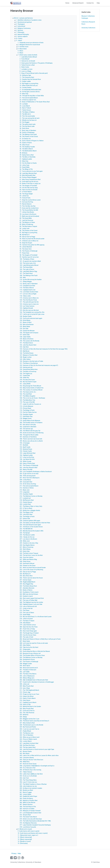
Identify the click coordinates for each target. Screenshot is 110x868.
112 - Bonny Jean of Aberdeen (29, 284)
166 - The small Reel (26, 394)
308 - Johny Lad (24, 684)
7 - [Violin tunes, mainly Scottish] (27, 55)
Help (98, 3)
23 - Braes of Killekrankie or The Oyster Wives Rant (35, 102)
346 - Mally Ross (25, 762)
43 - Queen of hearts (26, 143)
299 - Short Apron (25, 666)
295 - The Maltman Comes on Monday (31, 657)
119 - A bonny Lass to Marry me (29, 298)
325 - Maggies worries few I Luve (29, 719)
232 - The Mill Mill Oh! (26, 529)
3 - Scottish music (23, 47)
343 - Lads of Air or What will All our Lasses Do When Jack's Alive (39, 755)
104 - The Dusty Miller (26, 267)
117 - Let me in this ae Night (28, 294)
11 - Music (19, 40)
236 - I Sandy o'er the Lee (27, 537)
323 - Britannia (24, 715)
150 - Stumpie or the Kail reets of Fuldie (31, 361)
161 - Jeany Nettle (25, 384)
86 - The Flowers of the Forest (29, 231)
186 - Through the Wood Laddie (29, 435)
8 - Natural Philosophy (22, 34)
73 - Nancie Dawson (26, 204)
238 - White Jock (25, 541)
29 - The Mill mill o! (25, 114)
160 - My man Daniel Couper (28, 382)
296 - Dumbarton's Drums (27, 659)
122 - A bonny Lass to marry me (29, 304)
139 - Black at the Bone (27, 339)
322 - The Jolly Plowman (27, 713)
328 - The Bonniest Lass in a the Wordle (31, 725)
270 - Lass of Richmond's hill (28, 606)
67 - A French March (26, 192)
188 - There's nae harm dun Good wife (31, 439)
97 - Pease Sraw (24, 253)
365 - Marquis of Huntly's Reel (29, 800)
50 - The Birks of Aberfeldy (28, 157)
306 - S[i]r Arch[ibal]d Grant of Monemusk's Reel (34, 680)
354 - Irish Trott (24, 778)
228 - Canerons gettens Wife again (30, 521)
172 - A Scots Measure (26, 406)
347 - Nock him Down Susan (28, 764)
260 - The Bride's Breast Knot (28, 586)
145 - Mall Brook (25, 351)
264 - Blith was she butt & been (29, 594)
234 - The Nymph (25, 533)
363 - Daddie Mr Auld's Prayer (28, 796)
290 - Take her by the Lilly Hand (29, 647)
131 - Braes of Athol (26, 322)
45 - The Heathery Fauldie (27, 147)
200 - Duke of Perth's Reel (27, 463)
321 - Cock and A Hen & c (27, 711)
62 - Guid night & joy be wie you (29, 181)
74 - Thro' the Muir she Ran (28, 206)
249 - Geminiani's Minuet (27, 563)
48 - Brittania (23, 153)
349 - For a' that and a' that (28, 768)
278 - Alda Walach (25, 623)
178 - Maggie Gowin (26, 418)
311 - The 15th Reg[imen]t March (29, 690)
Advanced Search (78, 3)
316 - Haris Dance (25, 700)
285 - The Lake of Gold (26, 637)
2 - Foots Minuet (25, 59)
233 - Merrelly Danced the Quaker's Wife (32, 531)
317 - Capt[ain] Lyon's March (28, 702)
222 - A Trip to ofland (26, 508)
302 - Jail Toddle (25, 672)
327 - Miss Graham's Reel (27, 723)
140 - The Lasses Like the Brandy (29, 341)
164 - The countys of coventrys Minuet (31, 390)
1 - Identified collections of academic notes (29, 20)
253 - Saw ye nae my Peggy (28, 572)
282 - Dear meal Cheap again (28, 631)
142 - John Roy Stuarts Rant (28, 345)
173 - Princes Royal (25, 408)
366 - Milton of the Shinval (27, 802)
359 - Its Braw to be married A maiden (31, 788)
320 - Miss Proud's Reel (27, 709)
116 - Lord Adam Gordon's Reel (29, 292)
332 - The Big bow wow (27, 733)
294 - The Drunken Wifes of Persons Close (32, 655)
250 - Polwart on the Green (28, 566)
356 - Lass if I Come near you (28, 782)
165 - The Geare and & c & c (28, 392)
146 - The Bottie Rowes (27, 353)
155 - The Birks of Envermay (28, 372)
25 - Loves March (25, 106)
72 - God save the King (26, 202)
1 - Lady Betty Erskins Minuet (28, 57)
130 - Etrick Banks (25, 320)
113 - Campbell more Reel (27, 286)
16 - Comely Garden (26, 87)
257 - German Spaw (26, 580)
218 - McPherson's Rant (27, 500)
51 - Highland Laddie (26, 159)
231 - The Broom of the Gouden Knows (31, 527)
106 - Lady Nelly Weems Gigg (28, 271)
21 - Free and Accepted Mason (29, 98)
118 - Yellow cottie (25, 296)
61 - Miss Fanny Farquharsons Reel (30, 179)
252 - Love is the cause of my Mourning (31, 570)
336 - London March (26, 741)
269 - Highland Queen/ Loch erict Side (31, 604)
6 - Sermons (19, 30)
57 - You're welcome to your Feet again (31, 171)
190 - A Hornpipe (25, 443)
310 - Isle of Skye (25, 688)
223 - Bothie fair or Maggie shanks (30, 510)
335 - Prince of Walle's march (28, 739)
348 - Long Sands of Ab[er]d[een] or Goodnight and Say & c (37, 766)
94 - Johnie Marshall (26, 247)
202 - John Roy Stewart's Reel (28, 468)
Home (67, 3)
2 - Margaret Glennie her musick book (29, 45)
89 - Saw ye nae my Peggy (27, 237)
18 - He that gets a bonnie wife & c (30, 92)
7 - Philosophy (20, 32)
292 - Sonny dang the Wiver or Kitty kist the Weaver (35, 651)
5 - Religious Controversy (23, 28)
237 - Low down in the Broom (28, 539)
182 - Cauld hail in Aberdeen (28, 427)
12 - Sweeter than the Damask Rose (30, 79)
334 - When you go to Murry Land (30, 737)
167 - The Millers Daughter (28, 396)
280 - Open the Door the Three (29, 627)
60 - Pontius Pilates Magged (28, 177)
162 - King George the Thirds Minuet (30, 386)
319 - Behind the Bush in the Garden (30, 706)
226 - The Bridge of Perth (27, 517)
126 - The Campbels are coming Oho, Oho (32, 312)
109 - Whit (23, 278)
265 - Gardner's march (26, 596)
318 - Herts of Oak (25, 704)
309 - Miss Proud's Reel (27, 686)
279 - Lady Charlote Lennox (28, 625)
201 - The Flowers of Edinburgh (29, 465)
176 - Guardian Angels (26, 414)
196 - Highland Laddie (26, 455)
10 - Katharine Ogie (25, 75)
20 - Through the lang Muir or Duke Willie (32, 96)
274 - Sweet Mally (25, 615)
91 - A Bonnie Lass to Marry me (29, 241)
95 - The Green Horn (26, 249)
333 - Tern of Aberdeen (26, 735)
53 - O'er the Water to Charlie (28, 163)
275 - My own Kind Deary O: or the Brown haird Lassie (36, 617)
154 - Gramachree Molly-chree (29, 369)
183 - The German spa (26, 429)
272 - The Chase (24, 610)
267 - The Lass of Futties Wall (28, 600)
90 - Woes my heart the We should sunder (32, 239)
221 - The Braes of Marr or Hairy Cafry (31, 506)
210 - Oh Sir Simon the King (28, 484)
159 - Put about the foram (27, 380)
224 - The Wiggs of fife (26, 512)
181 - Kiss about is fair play (28, 425)
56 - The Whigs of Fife (26, 169)
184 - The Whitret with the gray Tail (30, 431)
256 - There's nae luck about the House (31, 578)
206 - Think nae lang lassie (28, 476)
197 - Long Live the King (27, 457)
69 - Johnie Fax (24, 196)
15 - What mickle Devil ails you (29, 85)
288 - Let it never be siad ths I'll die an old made (34, 643)
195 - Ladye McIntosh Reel (28, 453)
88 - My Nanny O (25, 235)
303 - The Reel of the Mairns (28, 674)
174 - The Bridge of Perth (27, 410)
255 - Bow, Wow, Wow (26, 576)
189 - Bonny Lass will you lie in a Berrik (31, 441)
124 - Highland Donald (26, 308)
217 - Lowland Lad (25, 498)
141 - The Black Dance (26, 343)
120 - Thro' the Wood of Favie (28, 300)
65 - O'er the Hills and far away (29, 188)
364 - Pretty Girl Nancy (26, 798)
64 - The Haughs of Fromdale (28, 186)
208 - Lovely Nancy (25, 480)
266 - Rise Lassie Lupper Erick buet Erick (32, 598)
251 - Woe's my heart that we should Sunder (33, 568)
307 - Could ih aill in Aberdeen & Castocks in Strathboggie (37, 682)
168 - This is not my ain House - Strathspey (32, 398)
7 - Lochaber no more (26, 69)
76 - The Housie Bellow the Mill (29, 210)
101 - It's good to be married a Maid (30, 261)
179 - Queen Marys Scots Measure (30, 421)
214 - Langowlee (25, 492)
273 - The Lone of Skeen (27, 613)
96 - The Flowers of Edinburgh (29, 251)
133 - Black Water (25, 327)
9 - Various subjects (22, 36)
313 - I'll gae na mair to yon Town (29, 694)
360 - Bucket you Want (26, 790)
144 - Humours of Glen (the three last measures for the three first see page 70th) (44, 349)
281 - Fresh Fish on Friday (27, 629)
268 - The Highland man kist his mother (31, 602)
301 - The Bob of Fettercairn (28, 670)
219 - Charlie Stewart (26, 502)
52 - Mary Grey (24, 161)
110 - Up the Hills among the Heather (31, 280)
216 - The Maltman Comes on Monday (31, 496)
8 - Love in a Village (25, 71)
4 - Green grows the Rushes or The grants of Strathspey (36, 63)
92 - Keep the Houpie (26, 243)
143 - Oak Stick (24, 347)
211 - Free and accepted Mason (29, 486)
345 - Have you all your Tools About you (31, 760)
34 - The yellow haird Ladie (28, 124)
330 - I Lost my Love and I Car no (29, 729)
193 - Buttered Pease (26, 449)
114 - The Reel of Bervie (27, 288)
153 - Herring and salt (26, 367)
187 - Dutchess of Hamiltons (28, 437)
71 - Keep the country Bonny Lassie (30, 200)
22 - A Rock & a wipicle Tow (28, 100)
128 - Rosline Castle (26, 316)
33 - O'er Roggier (25, 122)
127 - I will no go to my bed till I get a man (32, 314)
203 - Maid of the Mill (26, 470)
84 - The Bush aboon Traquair (28, 226)
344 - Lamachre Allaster (27, 758)
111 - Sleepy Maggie (26, 282)
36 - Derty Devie (24, 128)
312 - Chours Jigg (25, 692)
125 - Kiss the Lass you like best (29, 310)
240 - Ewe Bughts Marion (27, 545)
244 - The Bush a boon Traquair (29, 553)
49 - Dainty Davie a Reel (27, 155)
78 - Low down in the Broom (28, 214)
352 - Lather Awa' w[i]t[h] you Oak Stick (31, 774)
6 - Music (21, 53)
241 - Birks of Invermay (27, 547)
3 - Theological (20, 24)
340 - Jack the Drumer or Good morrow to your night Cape (37, 749)
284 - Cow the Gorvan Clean (28, 635)
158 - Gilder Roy (24, 378)
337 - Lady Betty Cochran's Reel (29, 743)
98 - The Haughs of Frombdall (29, 255)
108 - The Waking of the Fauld (29, 275)
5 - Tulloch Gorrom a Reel (27, 65)
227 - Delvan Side (25, 519)
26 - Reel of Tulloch (25, 108)
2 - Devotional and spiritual (24, 22)
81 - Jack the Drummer (26, 220)
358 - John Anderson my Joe (28, 786)
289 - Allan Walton (25, 645)
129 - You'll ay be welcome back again (31, 318)
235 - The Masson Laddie (27, 535)
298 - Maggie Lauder (26, 664)
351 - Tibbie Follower (26, 772)
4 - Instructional (21, 26)
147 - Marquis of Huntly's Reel (29, 355)
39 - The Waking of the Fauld (28, 134)
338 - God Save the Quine (27, 745)
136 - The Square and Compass (29, 333)
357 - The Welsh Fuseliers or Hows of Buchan (33, 784)
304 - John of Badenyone (27, 676)
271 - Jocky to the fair (26, 608)
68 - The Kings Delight (26, 194)
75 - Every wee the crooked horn (29, 208)
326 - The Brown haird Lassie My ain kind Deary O (34, 721)
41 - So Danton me (25, 139)
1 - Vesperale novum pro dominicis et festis (31, 43)
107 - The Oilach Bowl (26, 273)
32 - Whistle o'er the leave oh (28, 120)
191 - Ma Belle (24, 445)
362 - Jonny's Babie (25, 794)
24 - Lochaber (24, 104)
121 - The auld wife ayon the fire (29, 302)
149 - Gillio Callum (25, 359)
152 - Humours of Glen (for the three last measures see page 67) (39, 365)
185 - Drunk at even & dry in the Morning (32, 433)
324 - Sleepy (23, 717)
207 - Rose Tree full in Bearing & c (30, 478)
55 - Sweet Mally (25, 167)
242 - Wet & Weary (25, 549)
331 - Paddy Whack (25, 731)
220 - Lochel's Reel (25, 504)
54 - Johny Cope (24, 165)
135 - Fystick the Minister (27, 331)
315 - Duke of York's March (28, 698)
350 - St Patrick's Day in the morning (30, 770)
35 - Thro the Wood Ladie (27, 126)
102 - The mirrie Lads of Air (28, 263)
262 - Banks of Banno (26, 590)
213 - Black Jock (25, 490)
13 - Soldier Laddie (25, 81)
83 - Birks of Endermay (26, 224)
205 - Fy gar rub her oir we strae (29, 474)
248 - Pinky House (25, 561)
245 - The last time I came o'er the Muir (31, 555)
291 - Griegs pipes (25, 649)
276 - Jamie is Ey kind (26, 619)
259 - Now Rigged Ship (26, 584)
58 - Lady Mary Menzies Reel (28, 173)
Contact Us (90, 3)
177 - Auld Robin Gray (26, 416)
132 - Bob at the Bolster (27, 325)
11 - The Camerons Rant (27, 77)
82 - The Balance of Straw (27, 222)
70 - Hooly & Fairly (25, 198)
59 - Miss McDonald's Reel (28, 175)
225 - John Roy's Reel (26, 514)
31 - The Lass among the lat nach (30, 118)
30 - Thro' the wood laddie (27, 116)
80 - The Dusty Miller (26, 218)
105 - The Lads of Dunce (27, 269)
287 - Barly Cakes (25, 641)
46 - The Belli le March (26, 149)
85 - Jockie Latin (25, 228)
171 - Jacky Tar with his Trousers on (30, 404)
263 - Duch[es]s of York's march (29, 592)
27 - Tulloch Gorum (25, 110)
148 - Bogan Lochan (26, 357)
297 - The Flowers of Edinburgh (29, 662)
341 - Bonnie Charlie (26, 751)
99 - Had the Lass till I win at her (29, 257)
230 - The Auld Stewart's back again (30, 525)
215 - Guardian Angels (26, 494)
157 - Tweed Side (25, 376)
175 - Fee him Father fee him (28, 412)
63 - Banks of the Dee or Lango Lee (30, 183)
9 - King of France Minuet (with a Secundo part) (34, 73)
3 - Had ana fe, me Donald (27, 61)
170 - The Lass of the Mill (27, 402)
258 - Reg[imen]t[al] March (28, 582)
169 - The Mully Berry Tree (27, 400)
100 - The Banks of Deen (27, 259)
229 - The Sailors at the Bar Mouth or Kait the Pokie (35, 523)
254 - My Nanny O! (25, 574)
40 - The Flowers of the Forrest (29, 136)
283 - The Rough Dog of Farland (29, 633)
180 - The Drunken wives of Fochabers (31, 423)
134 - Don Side (24, 329)
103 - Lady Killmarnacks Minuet (29, 265)
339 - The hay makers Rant (28, 747)
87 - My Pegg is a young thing (28, 233)
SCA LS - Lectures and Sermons (23, 18)
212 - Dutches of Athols (27, 488)
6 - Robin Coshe (24, 67)
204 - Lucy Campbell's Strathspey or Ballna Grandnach (36, 472)
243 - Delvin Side (25, 551)
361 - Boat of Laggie (26, 792)
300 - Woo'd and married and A (29, 668)
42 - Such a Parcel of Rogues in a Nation (32, 141)
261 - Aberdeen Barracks (27, 588)
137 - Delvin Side (25, 335)
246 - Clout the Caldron (27, 557)
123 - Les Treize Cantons (27, 306)
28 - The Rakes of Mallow (27, 112)
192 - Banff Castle (25, 447)
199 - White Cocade (26, 461)
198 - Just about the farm (27, 459)
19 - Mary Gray (24, 94)
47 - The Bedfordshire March (28, 151)
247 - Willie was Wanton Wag (28, 559)
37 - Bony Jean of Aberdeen (28, 130)
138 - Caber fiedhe (25, 337)
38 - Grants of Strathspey (27, 132)
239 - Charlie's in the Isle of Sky (29, 543)
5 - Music (21, 51)
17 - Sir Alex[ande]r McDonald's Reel (30, 90)
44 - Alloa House (25, 145)
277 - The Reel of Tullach (27, 621)
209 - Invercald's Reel (26, 482)
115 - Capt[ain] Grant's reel (28, 290)
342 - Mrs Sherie (25, 753)
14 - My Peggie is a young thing (29, 83)
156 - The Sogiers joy (26, 374)
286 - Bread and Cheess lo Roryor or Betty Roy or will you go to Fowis (40, 639)
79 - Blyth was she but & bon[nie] (29, 216)
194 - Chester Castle (26, 451)
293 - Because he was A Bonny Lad (30, 653)
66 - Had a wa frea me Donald (28, 190)
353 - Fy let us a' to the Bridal (28, 776)
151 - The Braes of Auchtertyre (29, 363)
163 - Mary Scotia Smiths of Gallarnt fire (32, 388)
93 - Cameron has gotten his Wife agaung (32, 245)
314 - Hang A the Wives (27, 696)
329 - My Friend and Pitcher (28, 727)
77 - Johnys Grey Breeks (27, 212)
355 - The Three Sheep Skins (28, 780)
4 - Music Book (22, 49)
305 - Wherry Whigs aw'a (27, 678)
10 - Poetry (19, 38)
